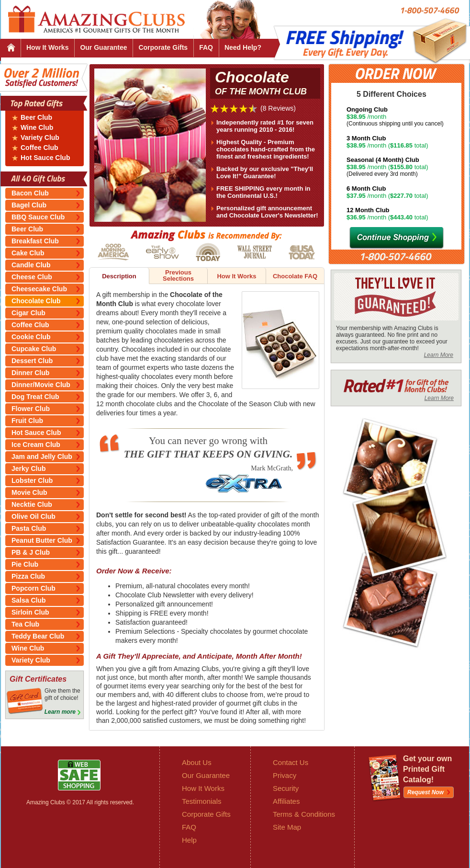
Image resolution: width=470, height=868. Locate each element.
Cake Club (28, 253)
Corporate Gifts (163, 47)
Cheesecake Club (39, 289)
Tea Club (25, 624)
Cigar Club (28, 313)
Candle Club (31, 265)
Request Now (425, 792)
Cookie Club (31, 337)
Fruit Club (27, 421)
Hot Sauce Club (45, 158)
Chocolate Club (36, 301)
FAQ (206, 47)
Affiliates (286, 801)
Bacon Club (30, 193)
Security (286, 788)
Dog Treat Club (35, 397)
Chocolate (266, 83)
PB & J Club (31, 552)
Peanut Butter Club (42, 540)
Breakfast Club (35, 241)
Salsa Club (29, 600)
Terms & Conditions (304, 814)
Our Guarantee (103, 47)
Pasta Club (29, 528)
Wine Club (37, 128)
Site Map (287, 827)
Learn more (60, 712)
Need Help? (243, 47)
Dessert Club (32, 361)
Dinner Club (30, 373)
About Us (197, 762)
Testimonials (202, 801)
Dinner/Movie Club (41, 385)
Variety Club (40, 138)
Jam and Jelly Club (42, 457)
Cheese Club (32, 277)
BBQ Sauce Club (38, 217)
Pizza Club (28, 576)
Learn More (439, 355)
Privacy (285, 775)
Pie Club (25, 564)
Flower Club (31, 409)
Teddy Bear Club (38, 636)
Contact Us (291, 762)
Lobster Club (32, 480)
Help (189, 840)
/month (403, 116)
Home (11, 48)
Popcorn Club (34, 588)
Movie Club (29, 492)
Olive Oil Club (34, 516)
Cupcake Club (34, 349)
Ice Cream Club (36, 445)
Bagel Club (29, 205)
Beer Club (36, 118)
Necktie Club (32, 504)
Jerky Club (29, 468)
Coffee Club (39, 148)
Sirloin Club (30, 612)
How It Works (47, 47)
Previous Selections (178, 275)
